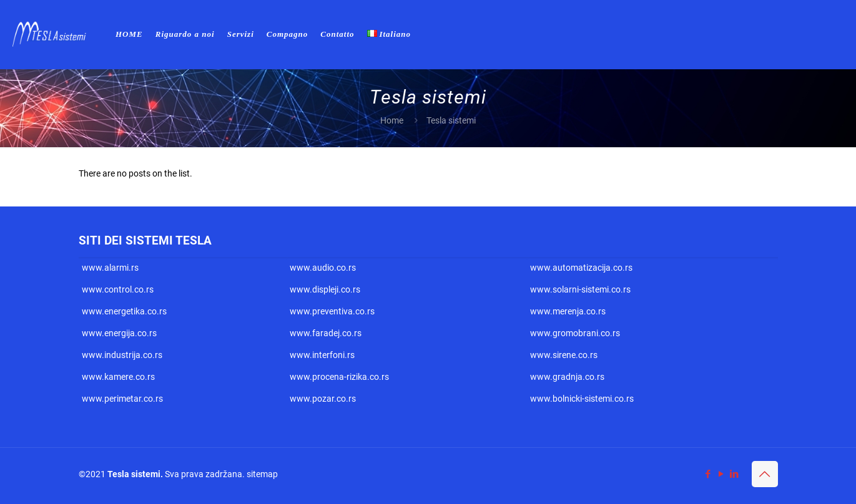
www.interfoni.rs (322, 355)
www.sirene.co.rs (564, 355)
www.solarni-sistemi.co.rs (580, 289)
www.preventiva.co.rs (332, 311)
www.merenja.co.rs (568, 311)
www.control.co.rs (118, 289)
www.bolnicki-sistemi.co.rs (582, 399)
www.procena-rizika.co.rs (339, 377)
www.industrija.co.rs (122, 355)
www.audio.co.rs (323, 268)
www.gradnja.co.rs (567, 377)
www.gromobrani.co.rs (575, 333)
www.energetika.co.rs (124, 311)
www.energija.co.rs (119, 333)
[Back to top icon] (765, 474)
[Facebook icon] (708, 474)
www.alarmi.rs (110, 268)
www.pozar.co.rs (323, 399)
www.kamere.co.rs (118, 377)
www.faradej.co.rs (326, 333)
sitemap (262, 474)
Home (392, 120)
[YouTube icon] (721, 474)
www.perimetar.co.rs (122, 399)
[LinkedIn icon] (735, 474)
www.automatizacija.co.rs (581, 268)
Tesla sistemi (134, 474)
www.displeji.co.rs (325, 289)
